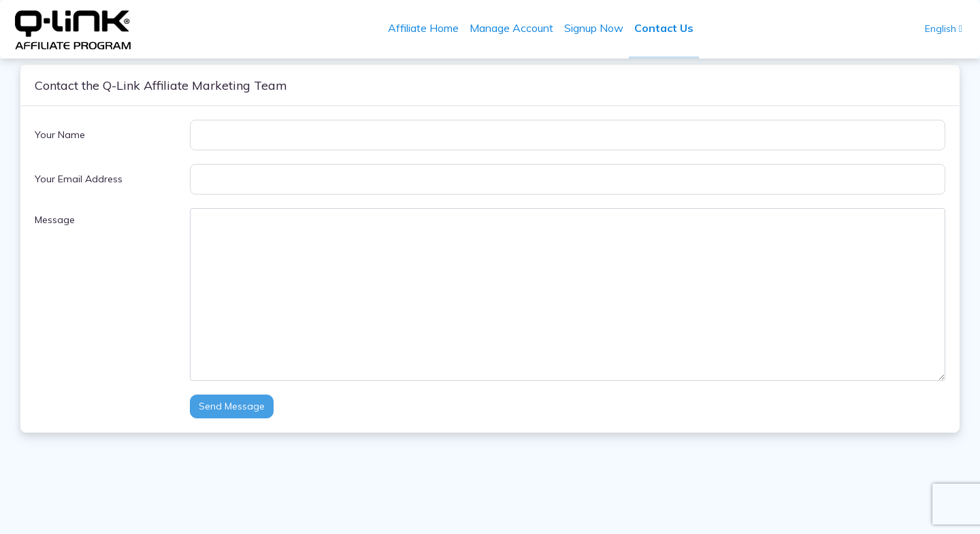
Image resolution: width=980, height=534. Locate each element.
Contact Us (664, 28)
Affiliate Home (423, 28)
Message (55, 220)
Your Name (60, 135)
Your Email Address (79, 179)
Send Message (232, 406)
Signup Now (594, 28)
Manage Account (511, 28)
